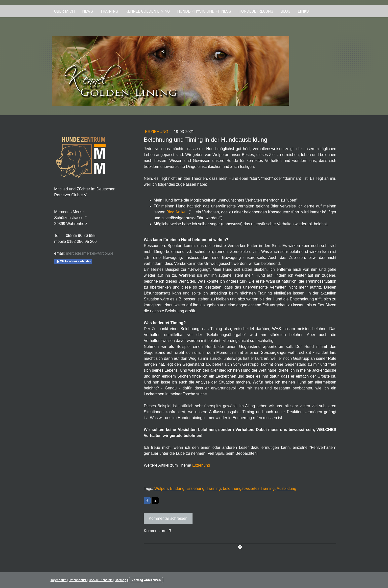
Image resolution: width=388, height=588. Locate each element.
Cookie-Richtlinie (101, 580)
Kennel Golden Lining (148, 11)
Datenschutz (78, 580)
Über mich (64, 11)
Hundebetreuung (256, 11)
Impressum (59, 580)
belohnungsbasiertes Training (249, 488)
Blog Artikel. (177, 212)
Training (109, 11)
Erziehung (157, 132)
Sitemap (121, 580)
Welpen (161, 488)
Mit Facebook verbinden (73, 261)
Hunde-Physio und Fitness (204, 11)
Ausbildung (286, 488)
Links (303, 11)
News (88, 11)
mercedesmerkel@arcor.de (90, 253)
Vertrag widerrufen (146, 580)
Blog (285, 11)
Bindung (177, 488)
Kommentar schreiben (168, 518)
